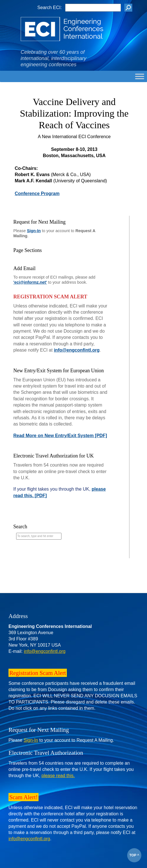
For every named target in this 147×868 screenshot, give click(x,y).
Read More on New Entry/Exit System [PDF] (60, 436)
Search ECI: (50, 8)
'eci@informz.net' (30, 282)
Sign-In (34, 231)
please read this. (58, 776)
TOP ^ (134, 855)
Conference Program (37, 194)
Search (20, 527)
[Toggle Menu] (140, 76)
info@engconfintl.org (77, 350)
